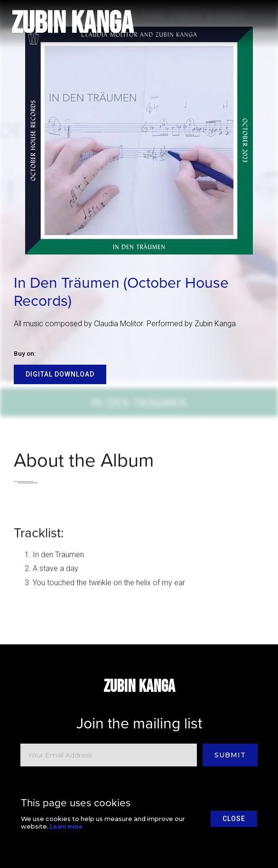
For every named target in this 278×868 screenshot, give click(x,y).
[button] (254, 24)
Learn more (66, 826)
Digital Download (60, 374)
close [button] (234, 819)
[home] (72, 24)
